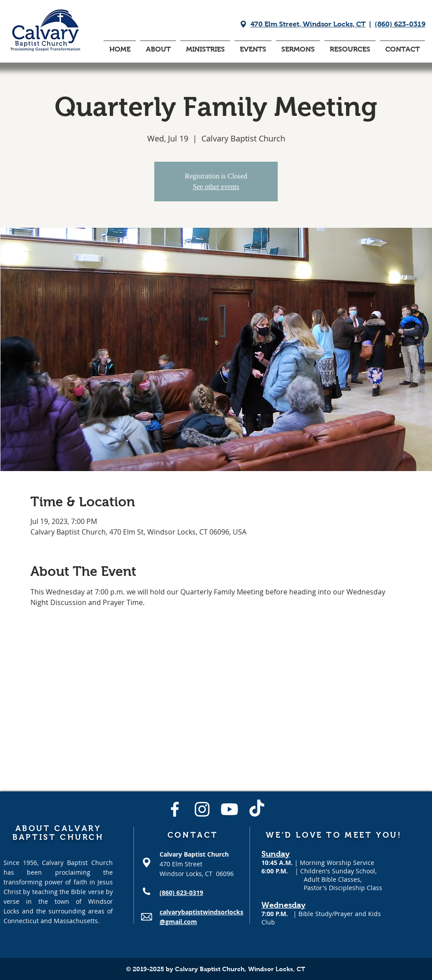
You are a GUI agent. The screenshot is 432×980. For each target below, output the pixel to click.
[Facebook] (175, 809)
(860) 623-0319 (400, 24)
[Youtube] (229, 809)
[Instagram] (202, 809)
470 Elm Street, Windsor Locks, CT (308, 24)
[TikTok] (257, 809)
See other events (216, 187)
